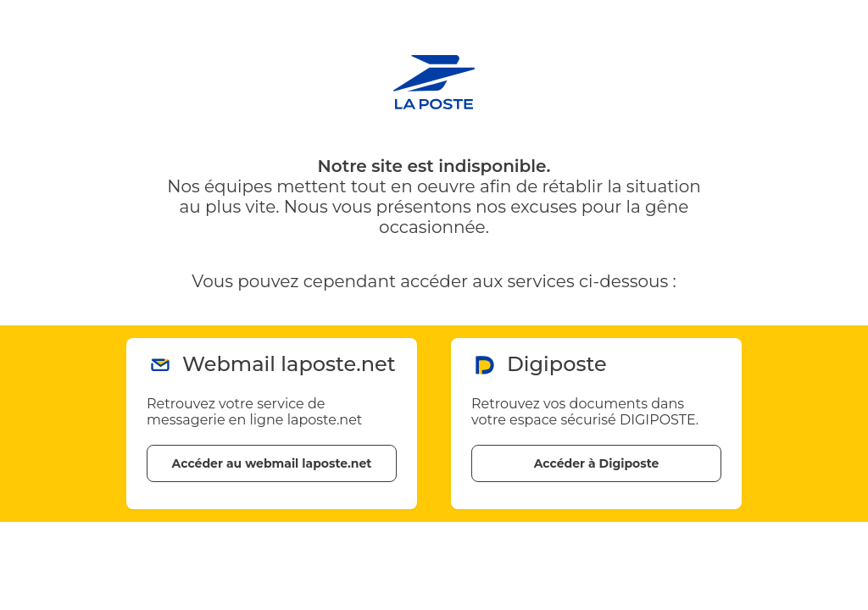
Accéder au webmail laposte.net (272, 463)
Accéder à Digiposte (597, 463)
